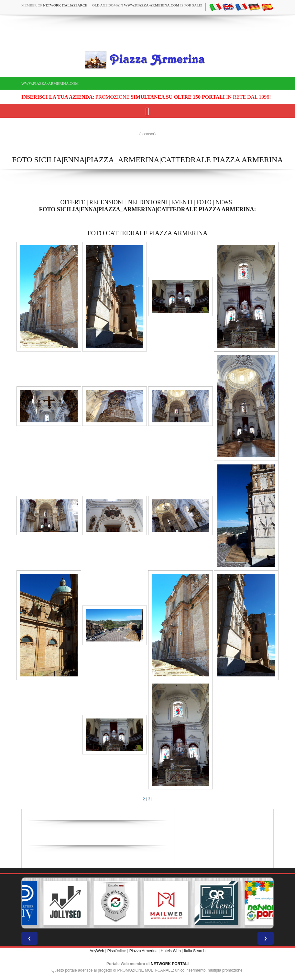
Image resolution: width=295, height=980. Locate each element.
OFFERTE (73, 202)
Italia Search (195, 951)
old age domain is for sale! (147, 5)
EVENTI (182, 202)
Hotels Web (171, 951)
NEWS (224, 202)
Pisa (111, 951)
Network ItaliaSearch (65, 5)
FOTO (204, 202)
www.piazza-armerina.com (50, 84)
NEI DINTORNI (148, 202)
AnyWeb (97, 951)
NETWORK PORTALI (170, 964)
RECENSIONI (107, 202)
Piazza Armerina (143, 951)
